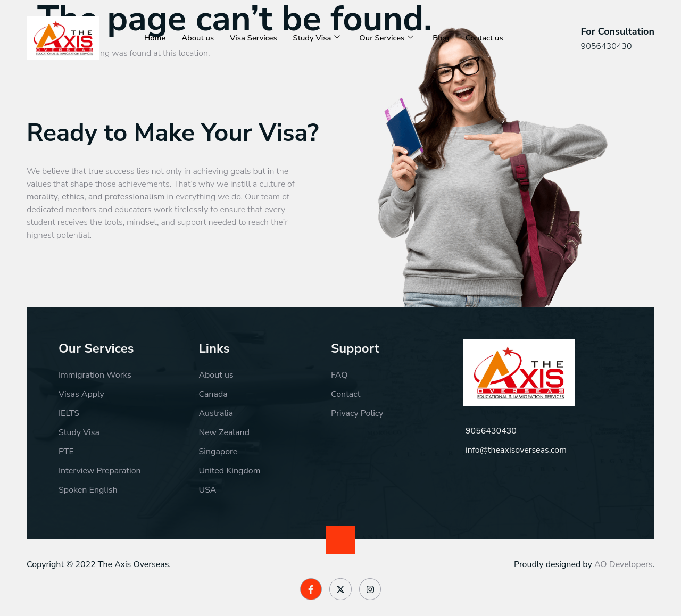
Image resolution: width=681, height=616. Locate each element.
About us (198, 38)
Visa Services (254, 38)
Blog (444, 38)
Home (155, 38)
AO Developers (623, 564)
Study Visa (318, 38)
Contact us (487, 38)
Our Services (389, 38)
